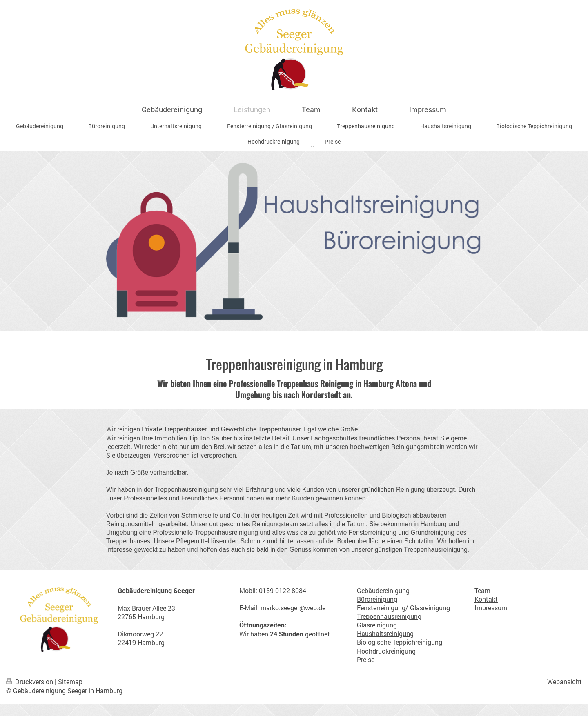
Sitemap (70, 682)
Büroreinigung (377, 599)
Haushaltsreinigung (385, 634)
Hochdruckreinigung (386, 651)
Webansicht (565, 682)
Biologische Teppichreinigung (400, 642)
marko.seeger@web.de (293, 608)
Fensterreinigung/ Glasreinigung (403, 608)
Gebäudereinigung (383, 591)
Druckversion (30, 682)
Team (482, 591)
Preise (366, 660)
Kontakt (486, 599)
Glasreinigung (377, 625)
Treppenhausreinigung (389, 616)
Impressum (491, 608)
